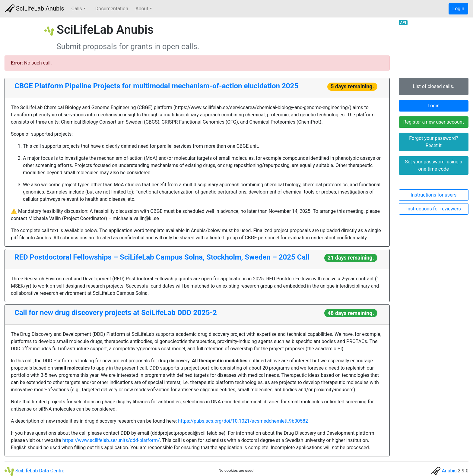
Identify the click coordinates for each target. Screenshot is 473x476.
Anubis (449, 471)
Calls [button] (77, 9)
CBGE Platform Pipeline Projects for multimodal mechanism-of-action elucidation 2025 (156, 86)
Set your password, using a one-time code (433, 165)
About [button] (142, 9)
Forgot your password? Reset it (433, 142)
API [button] (403, 23)
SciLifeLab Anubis (35, 9)
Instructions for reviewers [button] (434, 209)
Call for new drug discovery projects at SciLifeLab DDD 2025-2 (116, 313)
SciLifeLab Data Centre (34, 471)
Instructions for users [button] (433, 195)
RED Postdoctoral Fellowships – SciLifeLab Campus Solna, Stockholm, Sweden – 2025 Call (162, 257)
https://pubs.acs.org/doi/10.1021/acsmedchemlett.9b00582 (243, 421)
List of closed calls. (434, 86)
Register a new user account (434, 122)
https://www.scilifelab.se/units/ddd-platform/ (111, 440)
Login (458, 9)
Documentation (112, 9)
